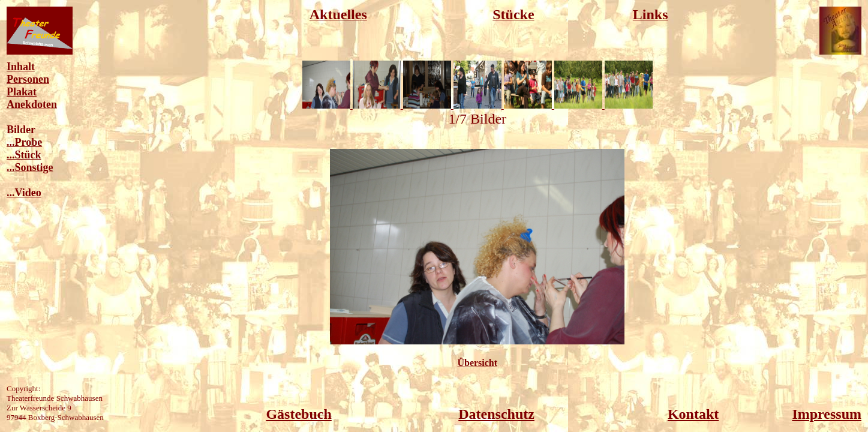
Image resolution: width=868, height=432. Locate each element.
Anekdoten (32, 104)
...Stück (24, 155)
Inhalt (21, 67)
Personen (28, 79)
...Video (24, 193)
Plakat (22, 92)
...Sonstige (30, 167)
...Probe (24, 142)
